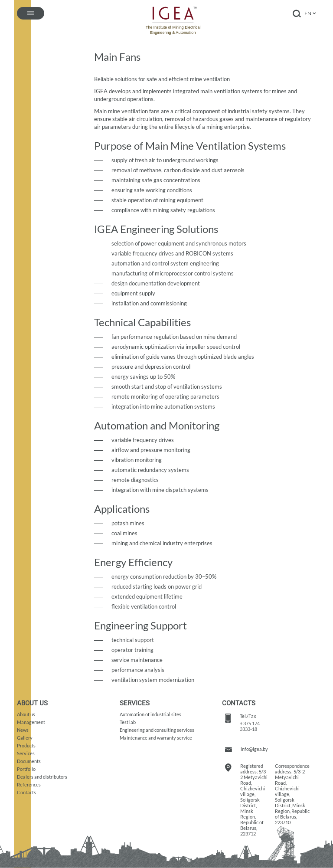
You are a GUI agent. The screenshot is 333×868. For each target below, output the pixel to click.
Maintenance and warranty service (156, 738)
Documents (29, 761)
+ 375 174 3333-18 (250, 726)
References (29, 784)
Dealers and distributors (42, 777)
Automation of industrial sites (150, 714)
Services (26, 753)
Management (31, 722)
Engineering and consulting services (157, 730)
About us (26, 714)
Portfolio (26, 769)
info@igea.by (254, 749)
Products (26, 745)
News (23, 730)
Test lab (128, 722)
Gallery (25, 738)
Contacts (26, 792)
